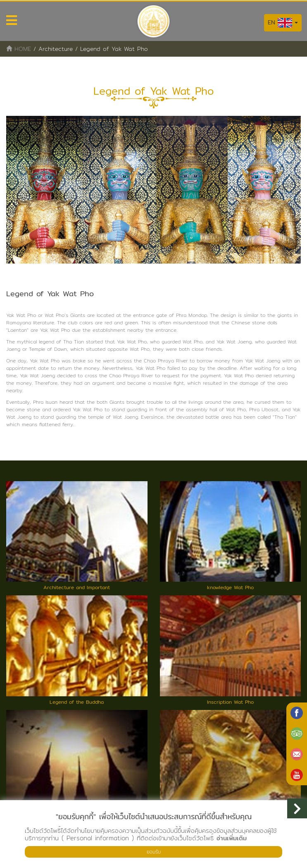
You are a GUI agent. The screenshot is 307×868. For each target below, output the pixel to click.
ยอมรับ (154, 852)
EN (283, 23)
